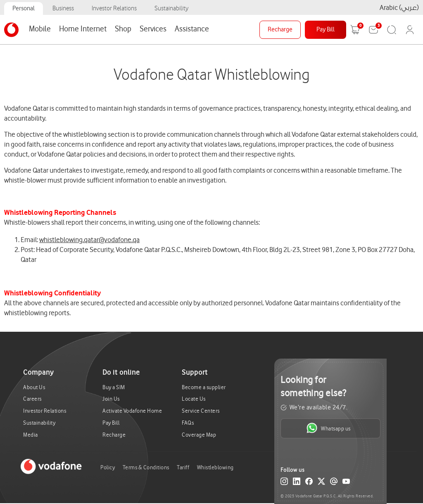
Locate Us (194, 399)
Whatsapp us (329, 428)
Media (31, 435)
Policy (108, 467)
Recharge (280, 30)
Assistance (192, 29)
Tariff (183, 467)
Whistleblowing (215, 467)
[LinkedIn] (297, 483)
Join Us (111, 399)
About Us (34, 387)
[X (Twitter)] (321, 483)
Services (153, 29)
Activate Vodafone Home (132, 411)
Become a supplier (204, 387)
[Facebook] (309, 483)
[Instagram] (284, 483)
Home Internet (83, 29)
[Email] (334, 483)
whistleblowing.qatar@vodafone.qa (89, 240)
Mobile (40, 29)
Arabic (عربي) (399, 8)
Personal (24, 8)
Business (63, 8)
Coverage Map (199, 435)
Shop (123, 29)
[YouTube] (346, 483)
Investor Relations (114, 8)
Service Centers (201, 411)
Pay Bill (326, 30)
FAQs (188, 423)
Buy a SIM (114, 387)
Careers (32, 399)
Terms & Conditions (146, 467)
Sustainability (171, 8)
